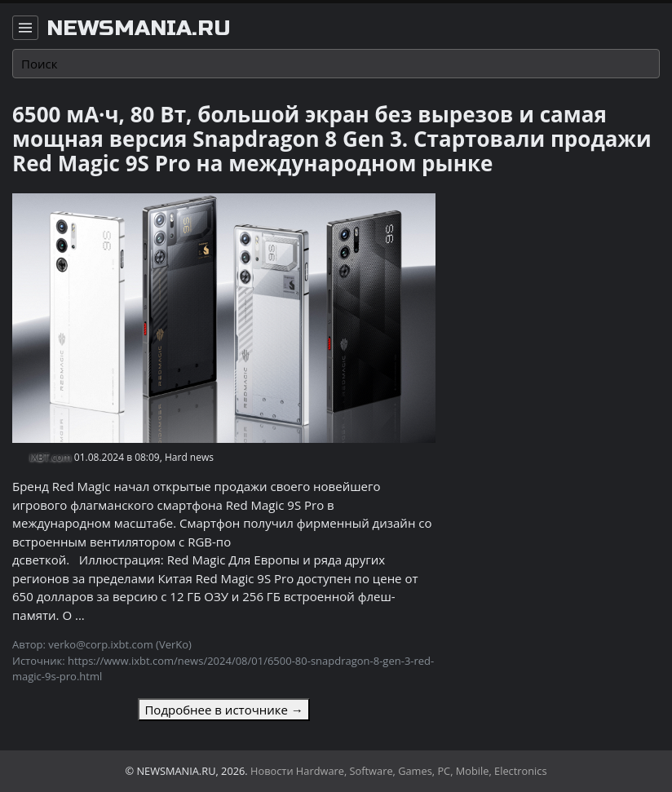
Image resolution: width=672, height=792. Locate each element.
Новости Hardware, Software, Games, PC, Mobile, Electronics (399, 771)
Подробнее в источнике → (223, 710)
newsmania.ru (139, 29)
